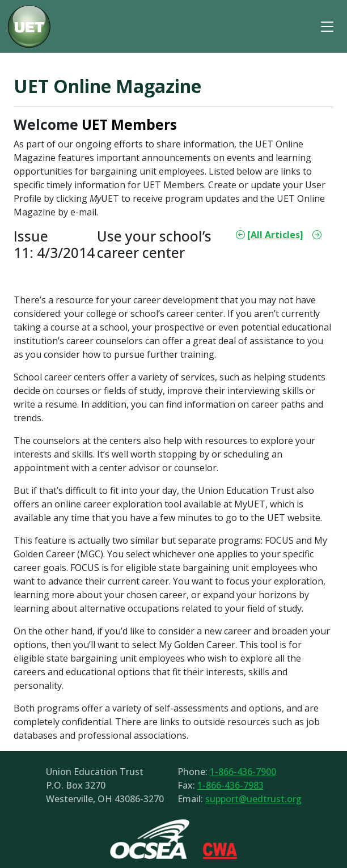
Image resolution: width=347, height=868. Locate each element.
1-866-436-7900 (243, 772)
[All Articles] (275, 235)
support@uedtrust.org (253, 799)
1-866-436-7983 (230, 785)
